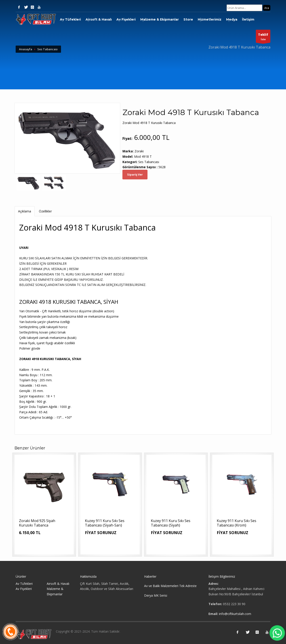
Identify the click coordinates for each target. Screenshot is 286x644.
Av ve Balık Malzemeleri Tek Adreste (170, 586)
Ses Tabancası (47, 49)
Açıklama (25, 211)
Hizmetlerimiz (210, 19)
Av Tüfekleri (70, 19)
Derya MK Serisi (156, 595)
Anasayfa (26, 49)
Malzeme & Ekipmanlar (160, 19)
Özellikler (45, 211)
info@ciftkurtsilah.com (235, 614)
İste (263, 37)
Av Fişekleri (126, 19)
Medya (232, 19)
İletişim (248, 19)
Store (188, 19)
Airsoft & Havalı (99, 19)
